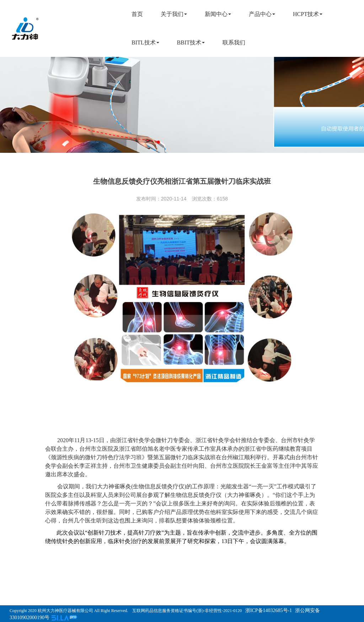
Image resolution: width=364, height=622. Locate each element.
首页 (137, 14)
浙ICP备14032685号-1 (268, 610)
